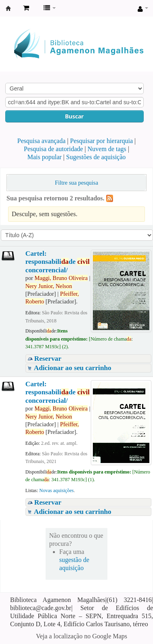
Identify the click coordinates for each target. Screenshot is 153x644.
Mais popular (45, 157)
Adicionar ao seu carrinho (73, 368)
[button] (26, 8)
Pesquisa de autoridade (53, 149)
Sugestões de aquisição (96, 157)
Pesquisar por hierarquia (102, 141)
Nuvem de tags (107, 149)
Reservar (48, 359)
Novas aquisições (56, 490)
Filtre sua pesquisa (76, 183)
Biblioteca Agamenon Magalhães (8, 8)
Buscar (74, 116)
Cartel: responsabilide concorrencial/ (58, 262)
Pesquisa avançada (42, 141)
